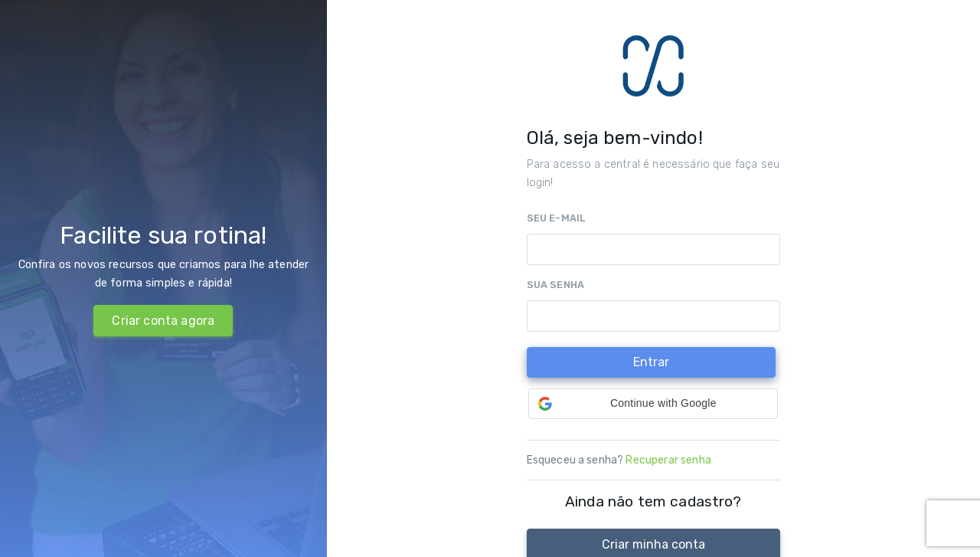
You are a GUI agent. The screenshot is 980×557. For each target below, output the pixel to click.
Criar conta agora (163, 321)
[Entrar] (651, 363)
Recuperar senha (668, 460)
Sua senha (555, 285)
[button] (653, 404)
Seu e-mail (556, 218)
